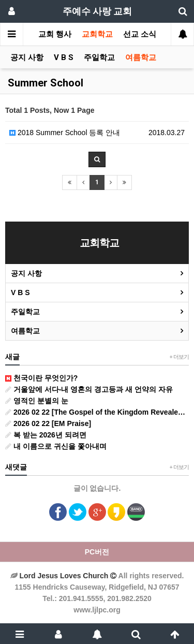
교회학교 (97, 34)
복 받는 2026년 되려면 (46, 435)
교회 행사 (55, 34)
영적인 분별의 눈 (37, 401)
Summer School (46, 83)
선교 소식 (140, 34)
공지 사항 (27, 57)
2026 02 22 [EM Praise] (48, 423)
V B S (64, 57)
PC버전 (97, 552)
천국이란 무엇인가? (41, 378)
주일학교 (99, 57)
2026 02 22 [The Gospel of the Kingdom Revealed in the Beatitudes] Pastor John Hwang (97, 412)
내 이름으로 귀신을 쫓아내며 (56, 446)
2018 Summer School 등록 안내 (65, 133)
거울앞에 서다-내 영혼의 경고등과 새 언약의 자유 (89, 389)
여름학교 (141, 57)
